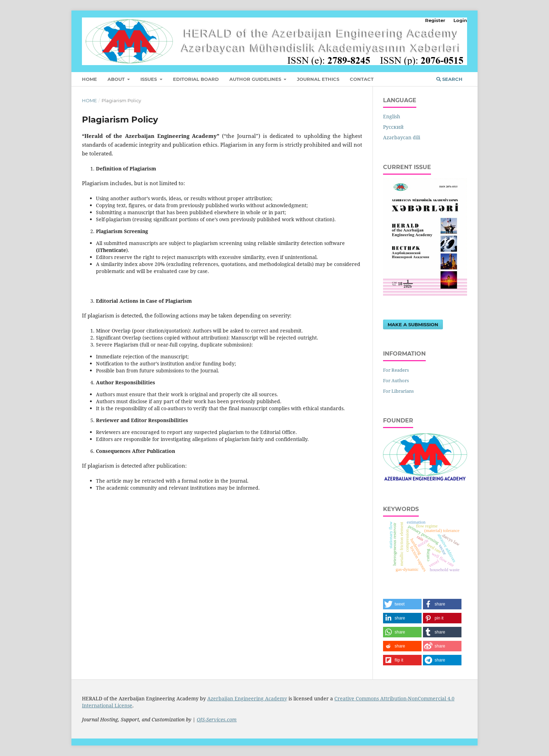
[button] (402, 604)
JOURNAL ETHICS (318, 79)
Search (449, 79)
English (392, 116)
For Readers (396, 370)
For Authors (396, 380)
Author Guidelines (256, 79)
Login (460, 20)
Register (435, 20)
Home (89, 79)
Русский (393, 127)
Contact (362, 79)
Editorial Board (196, 79)
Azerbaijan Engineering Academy (247, 698)
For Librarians (398, 391)
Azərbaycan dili (402, 137)
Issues (149, 79)
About (117, 79)
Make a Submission (413, 324)
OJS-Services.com (217, 719)
